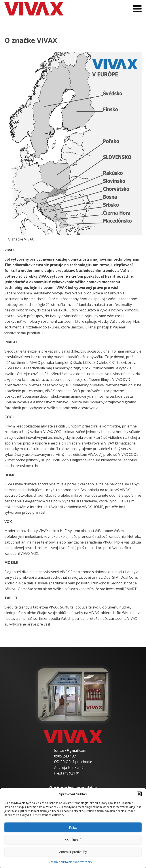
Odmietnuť (73, 840)
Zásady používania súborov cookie (71, 862)
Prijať (73, 827)
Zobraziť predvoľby (73, 852)
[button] (139, 794)
